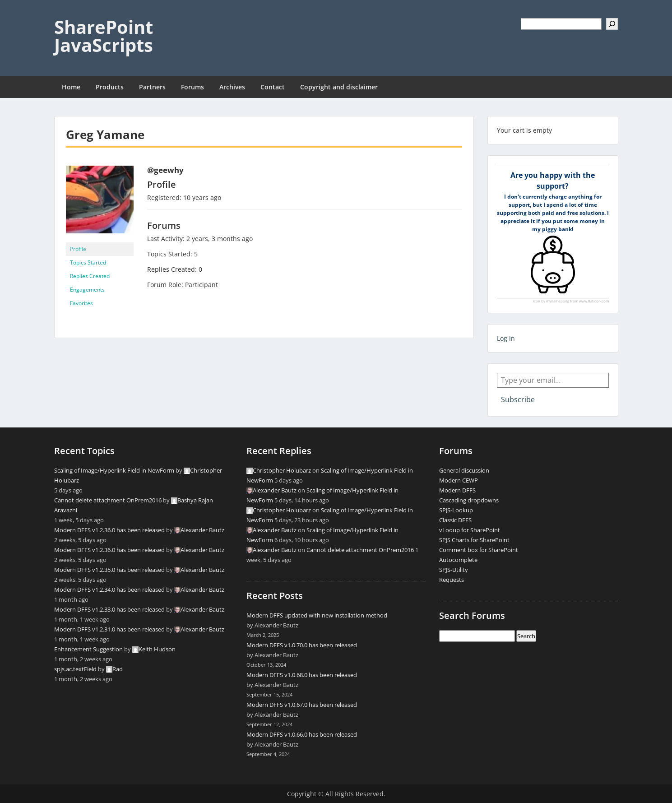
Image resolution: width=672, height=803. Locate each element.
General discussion (464, 470)
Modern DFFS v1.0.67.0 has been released (302, 705)
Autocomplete (458, 560)
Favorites (81, 303)
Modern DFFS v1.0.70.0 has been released (302, 645)
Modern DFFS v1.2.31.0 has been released (109, 629)
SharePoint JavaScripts (104, 36)
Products (110, 87)
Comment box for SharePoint (479, 550)
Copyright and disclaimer (339, 87)
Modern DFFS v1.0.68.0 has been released (302, 675)
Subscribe (518, 399)
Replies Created (90, 276)
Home (71, 87)
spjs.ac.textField (75, 669)
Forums (192, 87)
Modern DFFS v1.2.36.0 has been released (109, 530)
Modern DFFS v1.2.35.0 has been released (109, 570)
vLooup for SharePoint (470, 530)
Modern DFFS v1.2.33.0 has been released (109, 609)
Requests (452, 580)
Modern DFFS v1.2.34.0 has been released (109, 589)
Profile (78, 249)
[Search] (612, 24)
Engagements (87, 290)
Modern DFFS (457, 490)
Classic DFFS (455, 520)
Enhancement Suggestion (88, 649)
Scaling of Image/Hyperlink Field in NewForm (114, 470)
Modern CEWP (459, 480)
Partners (152, 87)
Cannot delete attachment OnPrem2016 (108, 500)
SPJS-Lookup (456, 510)
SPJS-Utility (454, 570)
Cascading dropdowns (469, 500)
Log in (506, 338)
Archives (232, 87)
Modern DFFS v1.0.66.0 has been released (302, 734)
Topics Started (88, 262)
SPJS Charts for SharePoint (474, 540)
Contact (273, 87)
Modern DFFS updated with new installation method (317, 615)
